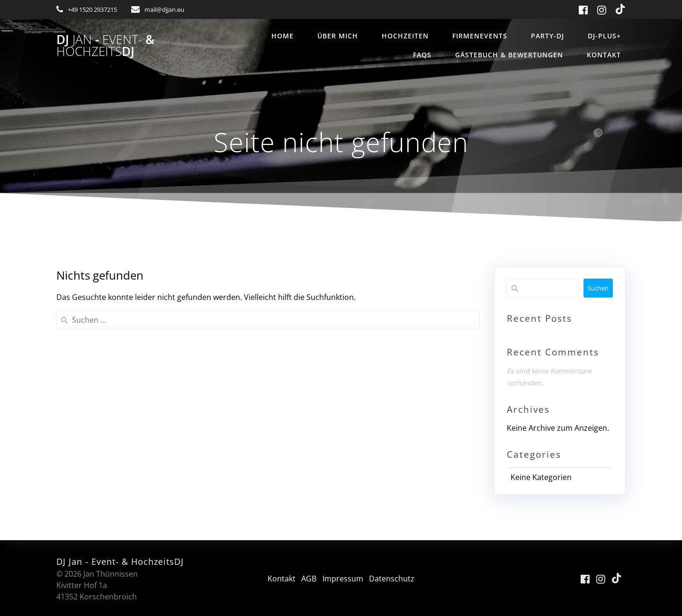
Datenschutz (392, 579)
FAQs (422, 55)
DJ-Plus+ (604, 36)
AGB (309, 579)
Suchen (598, 288)
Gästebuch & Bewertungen (509, 55)
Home (283, 36)
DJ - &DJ (105, 46)
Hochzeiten (405, 36)
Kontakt (604, 55)
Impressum (343, 579)
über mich (338, 36)
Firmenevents (480, 36)
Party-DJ (547, 36)
